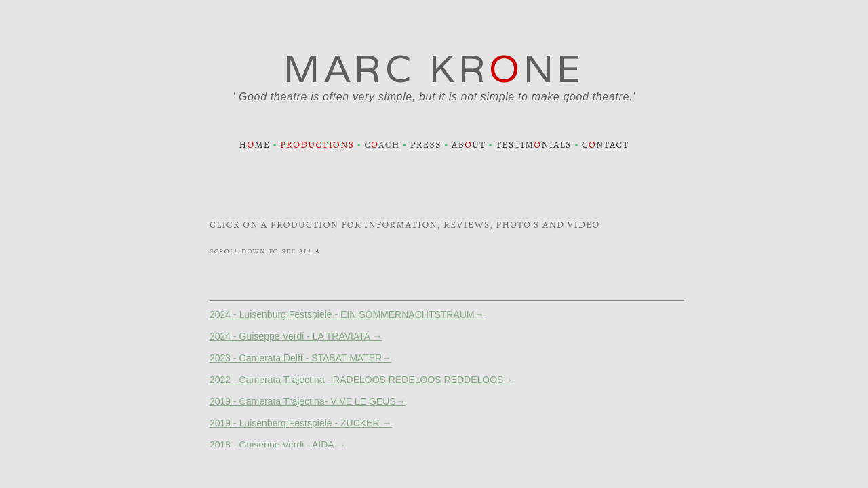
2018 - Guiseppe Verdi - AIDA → (278, 445)
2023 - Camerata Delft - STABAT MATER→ (300, 358)
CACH (382, 145)
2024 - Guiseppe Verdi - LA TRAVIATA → (296, 336)
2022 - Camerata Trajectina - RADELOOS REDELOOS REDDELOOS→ (361, 380)
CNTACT (606, 145)
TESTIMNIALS (534, 145)
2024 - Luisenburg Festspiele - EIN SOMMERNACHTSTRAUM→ (347, 314)
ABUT (469, 145)
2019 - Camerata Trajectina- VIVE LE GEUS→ (308, 401)
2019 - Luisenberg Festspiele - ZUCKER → (300, 423)
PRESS (426, 145)
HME (254, 145)
